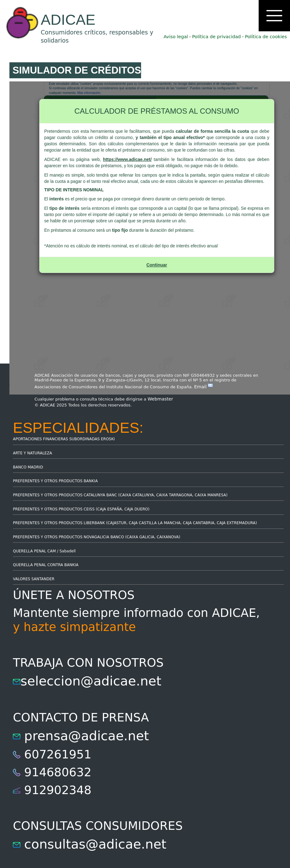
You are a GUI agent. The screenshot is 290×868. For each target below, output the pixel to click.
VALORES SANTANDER (34, 579)
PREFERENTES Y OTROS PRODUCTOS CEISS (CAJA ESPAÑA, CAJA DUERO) (81, 509)
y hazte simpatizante (74, 627)
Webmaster (161, 399)
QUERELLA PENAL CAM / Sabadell (44, 551)
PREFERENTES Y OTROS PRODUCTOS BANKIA (55, 481)
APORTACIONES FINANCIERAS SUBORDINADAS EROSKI (64, 439)
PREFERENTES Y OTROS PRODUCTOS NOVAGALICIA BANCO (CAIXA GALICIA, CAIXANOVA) (97, 537)
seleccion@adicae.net (91, 681)
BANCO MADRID (28, 467)
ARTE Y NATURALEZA (32, 453)
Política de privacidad (216, 37)
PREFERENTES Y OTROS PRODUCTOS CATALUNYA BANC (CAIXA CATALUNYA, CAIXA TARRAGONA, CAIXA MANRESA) (120, 495)
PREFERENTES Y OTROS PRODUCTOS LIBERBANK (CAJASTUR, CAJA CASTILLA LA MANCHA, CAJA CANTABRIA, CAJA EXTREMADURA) (135, 523)
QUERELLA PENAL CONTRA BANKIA (46, 565)
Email (203, 387)
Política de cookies (266, 37)
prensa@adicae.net (87, 736)
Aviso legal (176, 37)
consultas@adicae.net (95, 844)
